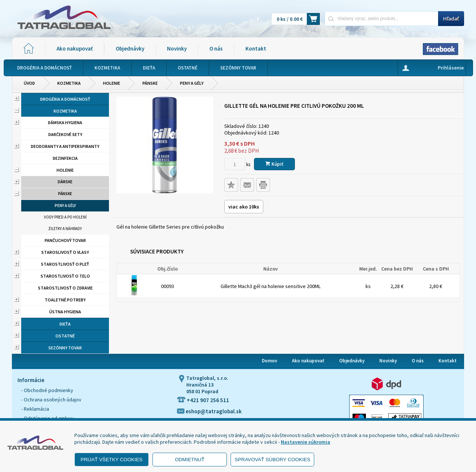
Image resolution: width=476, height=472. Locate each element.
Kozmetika (69, 83)
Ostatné (65, 336)
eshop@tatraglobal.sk (209, 411)
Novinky (177, 49)
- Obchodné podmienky (47, 390)
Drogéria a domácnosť (65, 99)
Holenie (112, 83)
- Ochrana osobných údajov (51, 400)
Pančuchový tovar (65, 240)
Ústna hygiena (65, 312)
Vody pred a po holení (65, 217)
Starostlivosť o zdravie (65, 288)
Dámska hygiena (65, 122)
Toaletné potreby (65, 300)
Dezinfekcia (65, 158)
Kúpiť (274, 164)
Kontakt (256, 49)
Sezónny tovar (65, 348)
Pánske (150, 83)
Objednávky (130, 49)
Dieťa (65, 324)
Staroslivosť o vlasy (65, 252)
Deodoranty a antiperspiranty (65, 146)
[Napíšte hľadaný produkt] (381, 18)
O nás (216, 49)
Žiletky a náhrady (65, 229)
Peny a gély (192, 83)
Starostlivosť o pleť (65, 264)
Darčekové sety (65, 134)
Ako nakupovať (75, 49)
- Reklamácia (35, 409)
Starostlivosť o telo (65, 276)
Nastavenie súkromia (305, 442)
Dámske (65, 182)
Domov (269, 361)
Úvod (29, 83)
